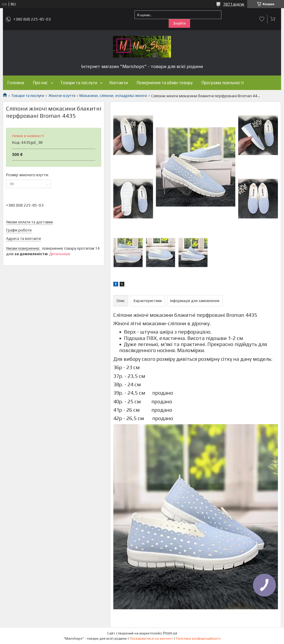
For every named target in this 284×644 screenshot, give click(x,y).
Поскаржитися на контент (151, 639)
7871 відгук (234, 4)
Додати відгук (262, 19)
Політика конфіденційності (198, 639)
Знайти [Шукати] (179, 23)
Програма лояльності (223, 83)
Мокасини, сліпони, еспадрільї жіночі (113, 95)
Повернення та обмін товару (165, 83)
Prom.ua (170, 633)
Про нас (40, 83)
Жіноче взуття (62, 95)
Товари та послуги (79, 83)
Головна (16, 83)
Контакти (119, 83)
